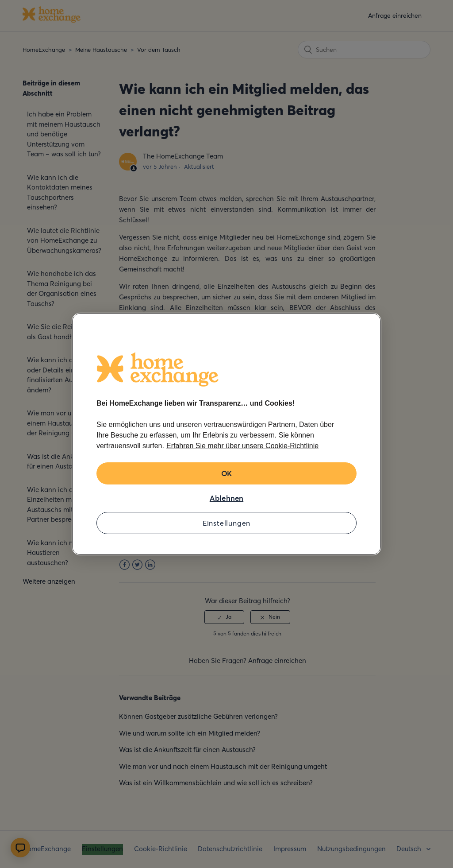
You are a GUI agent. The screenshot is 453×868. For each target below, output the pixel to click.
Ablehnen (226, 498)
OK (227, 473)
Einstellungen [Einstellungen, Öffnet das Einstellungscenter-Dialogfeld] (226, 523)
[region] (226, 434)
